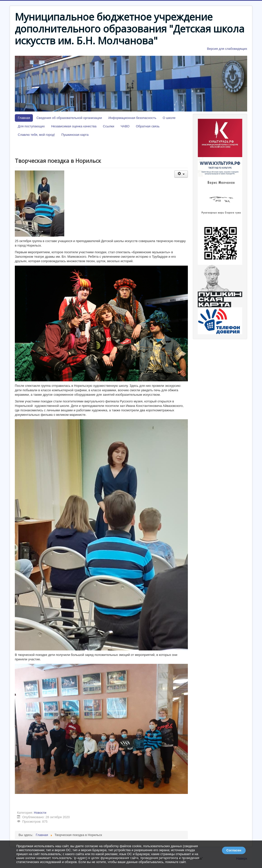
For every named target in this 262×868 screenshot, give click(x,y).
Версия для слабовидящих (227, 49)
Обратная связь (148, 126)
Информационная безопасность (132, 118)
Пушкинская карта (75, 135)
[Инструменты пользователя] (181, 174)
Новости (40, 813)
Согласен (234, 850)
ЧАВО (125, 126)
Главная (24, 118)
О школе (169, 118)
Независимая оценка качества (74, 126)
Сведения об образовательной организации (69, 118)
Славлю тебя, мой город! (36, 135)
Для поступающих (31, 126)
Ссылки (109, 126)
